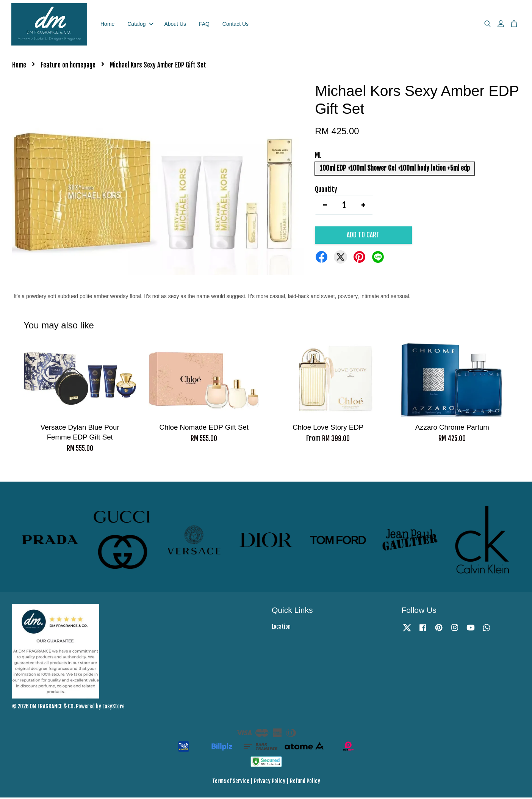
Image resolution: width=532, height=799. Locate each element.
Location (281, 628)
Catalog (140, 25)
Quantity (326, 191)
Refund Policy (305, 783)
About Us (175, 25)
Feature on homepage (68, 67)
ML (318, 157)
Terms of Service (231, 783)
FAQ (204, 25)
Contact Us (235, 25)
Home (107, 25)
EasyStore (113, 708)
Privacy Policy (270, 783)
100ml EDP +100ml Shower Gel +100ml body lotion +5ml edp (395, 170)
